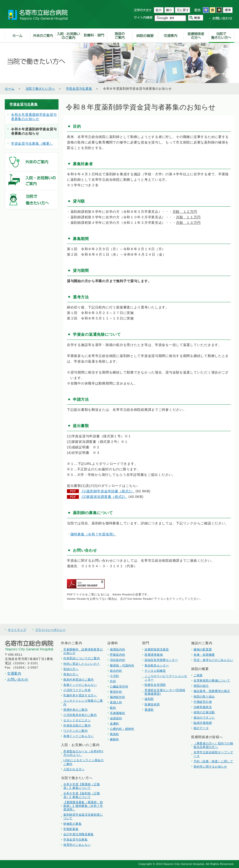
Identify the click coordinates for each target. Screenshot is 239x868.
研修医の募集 (72, 824)
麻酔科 (114, 739)
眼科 (113, 708)
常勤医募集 (71, 829)
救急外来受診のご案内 (79, 679)
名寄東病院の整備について (212, 680)
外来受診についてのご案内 (82, 658)
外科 (113, 681)
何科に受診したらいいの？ (82, 664)
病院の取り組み (204, 696)
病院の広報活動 (204, 712)
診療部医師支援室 (157, 649)
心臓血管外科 (119, 686)
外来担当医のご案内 (77, 725)
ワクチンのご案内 (76, 731)
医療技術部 (152, 704)
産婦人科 (116, 702)
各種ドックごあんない (79, 736)
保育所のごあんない (77, 845)
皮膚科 (114, 723)
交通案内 (14, 673)
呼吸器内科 (118, 655)
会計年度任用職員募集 (79, 834)
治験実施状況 (203, 707)
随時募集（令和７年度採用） (93, 534)
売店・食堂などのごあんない (213, 660)
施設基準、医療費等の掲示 (212, 691)
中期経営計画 (203, 702)
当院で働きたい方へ (40, 89)
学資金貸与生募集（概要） (32, 144)
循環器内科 (118, 649)
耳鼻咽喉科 (118, 713)
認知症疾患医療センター (161, 660)
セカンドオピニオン (77, 720)
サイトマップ (17, 630)
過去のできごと (204, 717)
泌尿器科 (116, 718)
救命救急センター (157, 665)
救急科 (114, 734)
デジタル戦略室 (155, 671)
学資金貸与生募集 (79, 89)
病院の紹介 (201, 686)
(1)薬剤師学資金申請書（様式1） (108, 491)
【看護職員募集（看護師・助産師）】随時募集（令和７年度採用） (83, 806)
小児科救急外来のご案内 (80, 715)
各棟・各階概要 (204, 655)
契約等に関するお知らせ (210, 766)
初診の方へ (71, 669)
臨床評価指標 (203, 723)
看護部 (149, 710)
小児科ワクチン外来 (77, 690)
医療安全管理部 (155, 685)
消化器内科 (118, 660)
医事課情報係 (154, 655)
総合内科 (116, 671)
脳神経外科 (118, 697)
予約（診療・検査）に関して (213, 761)
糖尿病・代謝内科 (122, 665)
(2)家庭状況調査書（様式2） (104, 497)
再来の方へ (71, 674)
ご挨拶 (198, 675)
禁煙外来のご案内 (76, 710)
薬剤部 (149, 699)
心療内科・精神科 (122, 729)
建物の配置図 (203, 649)
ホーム (10, 89)
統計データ (201, 728)
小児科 (114, 676)
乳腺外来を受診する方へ (80, 695)
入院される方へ (74, 769)
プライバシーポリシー (50, 630)
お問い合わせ (18, 679)
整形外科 (116, 692)
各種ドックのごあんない (80, 685)
